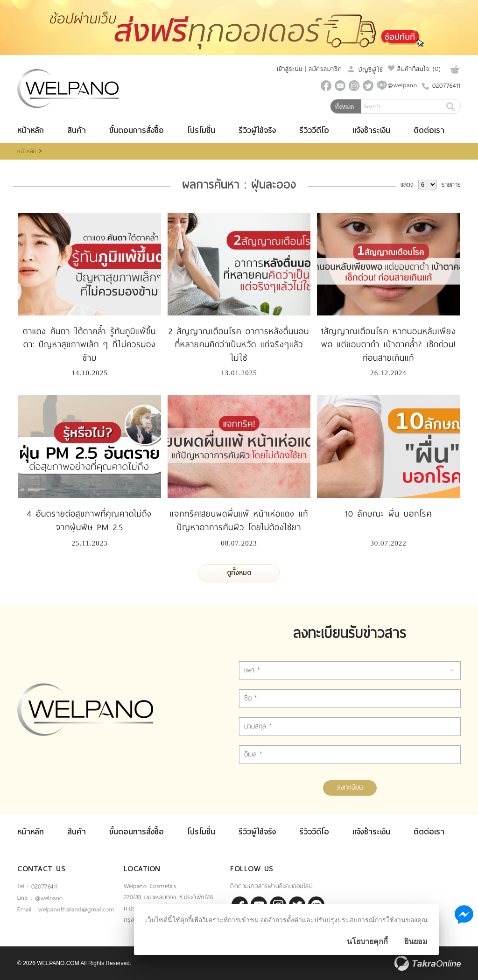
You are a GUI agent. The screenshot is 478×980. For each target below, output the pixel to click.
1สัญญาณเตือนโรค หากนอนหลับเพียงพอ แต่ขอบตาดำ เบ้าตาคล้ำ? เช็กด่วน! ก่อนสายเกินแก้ (388, 345)
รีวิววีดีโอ (314, 130)
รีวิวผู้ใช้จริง (257, 130)
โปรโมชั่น (201, 130)
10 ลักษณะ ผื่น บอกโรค (388, 514)
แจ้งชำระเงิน (371, 130)
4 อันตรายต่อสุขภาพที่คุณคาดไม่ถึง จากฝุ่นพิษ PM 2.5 (89, 521)
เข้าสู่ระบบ (290, 69)
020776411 (446, 86)
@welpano (49, 898)
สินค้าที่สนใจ (415, 69)
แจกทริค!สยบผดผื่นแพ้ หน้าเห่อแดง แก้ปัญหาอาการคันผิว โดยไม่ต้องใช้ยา (239, 521)
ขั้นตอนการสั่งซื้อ (137, 130)
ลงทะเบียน (350, 787)
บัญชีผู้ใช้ (365, 70)
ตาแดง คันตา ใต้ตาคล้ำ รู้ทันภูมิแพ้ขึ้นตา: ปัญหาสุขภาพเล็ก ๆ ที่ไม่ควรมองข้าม (89, 345)
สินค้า (77, 130)
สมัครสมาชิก (325, 69)
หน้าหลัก (31, 130)
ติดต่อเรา (429, 130)
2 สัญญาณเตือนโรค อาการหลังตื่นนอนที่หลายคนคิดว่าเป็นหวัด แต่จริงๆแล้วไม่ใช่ (239, 345)
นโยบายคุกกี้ (367, 941)
